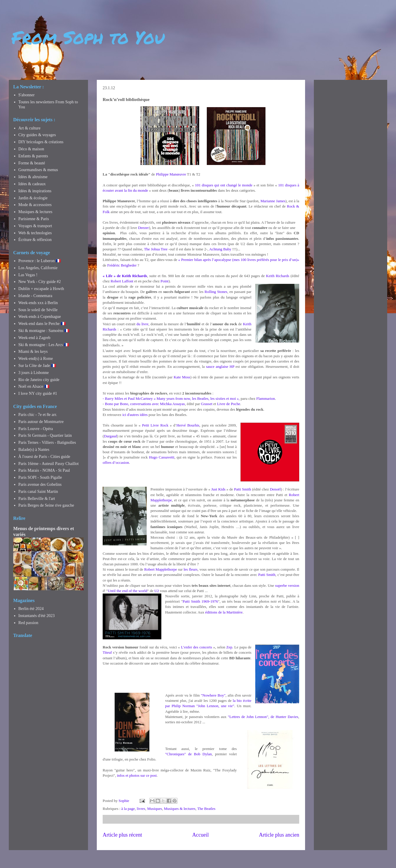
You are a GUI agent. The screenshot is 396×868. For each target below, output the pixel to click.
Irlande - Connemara (35, 296)
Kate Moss (182, 377)
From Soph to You (88, 37)
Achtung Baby (220, 249)
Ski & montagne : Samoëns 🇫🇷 (44, 331)
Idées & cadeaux (32, 184)
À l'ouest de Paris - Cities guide (44, 457)
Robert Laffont (122, 281)
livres (141, 809)
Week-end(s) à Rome (36, 359)
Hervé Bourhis (188, 425)
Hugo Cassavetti (162, 457)
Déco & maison (31, 149)
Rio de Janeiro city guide (39, 380)
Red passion (28, 623)
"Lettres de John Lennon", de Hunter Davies (263, 717)
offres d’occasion (116, 462)
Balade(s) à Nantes (34, 450)
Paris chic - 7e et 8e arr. (38, 415)
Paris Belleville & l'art (37, 499)
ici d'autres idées (135, 415)
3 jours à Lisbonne (34, 373)
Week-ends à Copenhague (40, 317)
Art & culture (29, 128)
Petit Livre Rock (155, 425)
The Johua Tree (156, 249)
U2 (157, 591)
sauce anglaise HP (220, 366)
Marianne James (273, 201)
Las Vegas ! (28, 275)
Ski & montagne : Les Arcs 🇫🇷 (44, 345)
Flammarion (266, 398)
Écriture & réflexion (35, 240)
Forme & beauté (32, 163)
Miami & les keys (33, 352)
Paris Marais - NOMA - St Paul (44, 470)
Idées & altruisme (33, 177)
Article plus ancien (279, 835)
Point (164, 281)
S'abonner (27, 95)
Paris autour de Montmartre (41, 422)
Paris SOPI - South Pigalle (40, 477)
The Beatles (207, 809)
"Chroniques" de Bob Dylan (188, 754)
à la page (128, 809)
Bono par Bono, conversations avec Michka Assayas (145, 404)
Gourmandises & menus (38, 170)
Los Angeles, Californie (38, 268)
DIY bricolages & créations (41, 142)
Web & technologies (35, 233)
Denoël (275, 489)
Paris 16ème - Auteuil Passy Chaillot (49, 464)
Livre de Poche (229, 404)
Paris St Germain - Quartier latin (45, 435)
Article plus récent (122, 835)
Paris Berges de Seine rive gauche (46, 505)
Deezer (144, 228)
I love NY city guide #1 (38, 393)
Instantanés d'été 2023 (37, 616)
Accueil (200, 835)
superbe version (287, 585)
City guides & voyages (37, 135)
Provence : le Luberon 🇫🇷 (40, 261)
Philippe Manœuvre (171, 174)
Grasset (207, 404)
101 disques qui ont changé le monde (224, 185)
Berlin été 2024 (31, 609)
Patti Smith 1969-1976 (200, 601)
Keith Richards (278, 276)
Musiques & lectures (180, 809)
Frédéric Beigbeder (122, 265)
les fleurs (191, 569)
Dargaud (110, 436)
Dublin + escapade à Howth (41, 289)
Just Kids (218, 489)
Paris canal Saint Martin (38, 492)
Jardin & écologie (33, 198)
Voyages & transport (35, 226)
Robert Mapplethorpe (161, 569)
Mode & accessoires (35, 205)
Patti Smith (243, 489)
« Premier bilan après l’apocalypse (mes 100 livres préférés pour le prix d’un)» (239, 260)
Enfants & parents (33, 156)
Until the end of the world (127, 591)
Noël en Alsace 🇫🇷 (34, 386)
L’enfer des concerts (197, 647)
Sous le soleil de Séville (38, 310)
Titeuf (107, 652)
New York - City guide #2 (40, 282)
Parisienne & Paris (34, 219)
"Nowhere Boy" (213, 695)
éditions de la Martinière (224, 612)
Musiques (155, 809)
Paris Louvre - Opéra (36, 429)
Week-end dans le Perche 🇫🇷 (42, 324)
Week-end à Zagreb (34, 338)
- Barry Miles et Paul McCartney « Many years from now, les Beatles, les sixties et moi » (171, 398)
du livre (142, 324)
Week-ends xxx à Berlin (38, 303)
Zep (229, 647)
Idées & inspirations (35, 191)
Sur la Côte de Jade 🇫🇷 (37, 366)
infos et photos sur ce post (137, 775)
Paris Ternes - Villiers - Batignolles (47, 443)
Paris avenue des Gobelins (40, 484)
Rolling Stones (216, 292)
